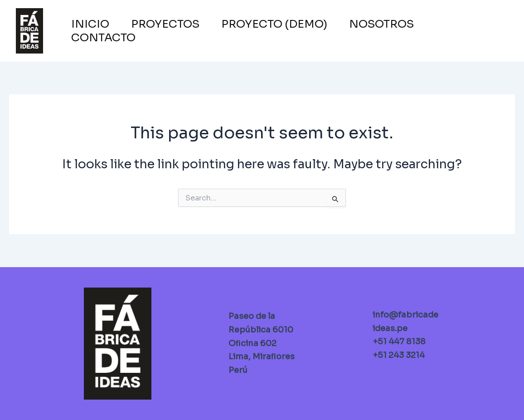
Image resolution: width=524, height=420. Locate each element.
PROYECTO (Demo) (274, 24)
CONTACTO (103, 38)
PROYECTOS (165, 24)
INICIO (90, 24)
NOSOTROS (381, 24)
